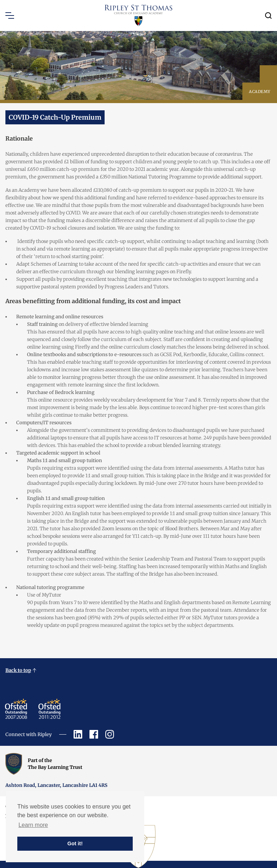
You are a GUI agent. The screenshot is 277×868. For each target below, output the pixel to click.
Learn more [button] (33, 825)
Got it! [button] (75, 843)
